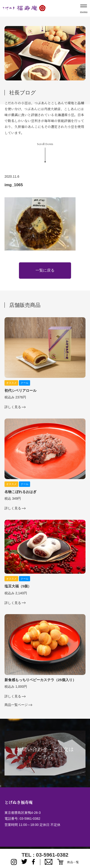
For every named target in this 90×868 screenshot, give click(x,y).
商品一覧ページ (16, 705)
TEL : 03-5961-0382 (45, 855)
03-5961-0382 (30, 819)
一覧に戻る (45, 270)
